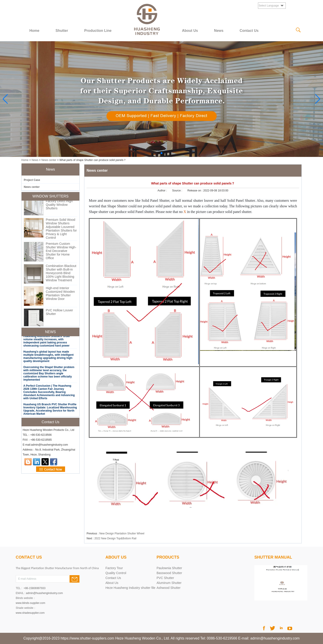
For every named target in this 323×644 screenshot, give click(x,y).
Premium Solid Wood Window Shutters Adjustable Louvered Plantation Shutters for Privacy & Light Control (61, 230)
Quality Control (116, 573)
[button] (161, 153)
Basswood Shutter (169, 573)
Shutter (62, 31)
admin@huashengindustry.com (45, 593)
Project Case (32, 180)
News (219, 31)
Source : (178, 191)
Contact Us (249, 31)
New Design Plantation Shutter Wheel (122, 533)
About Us (190, 31)
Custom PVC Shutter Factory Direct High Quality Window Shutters (60, 204)
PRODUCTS (168, 557)
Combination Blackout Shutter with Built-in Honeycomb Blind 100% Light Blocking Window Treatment (61, 275)
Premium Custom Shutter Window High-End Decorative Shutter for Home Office (61, 252)
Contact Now (51, 469)
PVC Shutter (165, 578)
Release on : (195, 191)
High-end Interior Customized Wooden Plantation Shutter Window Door (60, 295)
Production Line (98, 31)
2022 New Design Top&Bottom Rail (115, 538)
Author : (163, 191)
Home (34, 31)
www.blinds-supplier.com (30, 603)
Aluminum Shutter (169, 583)
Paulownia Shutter (169, 568)
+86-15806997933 (35, 588)
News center (49, 160)
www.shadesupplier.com (30, 613)
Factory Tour (114, 568)
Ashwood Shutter (169, 588)
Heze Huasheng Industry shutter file (130, 588)
